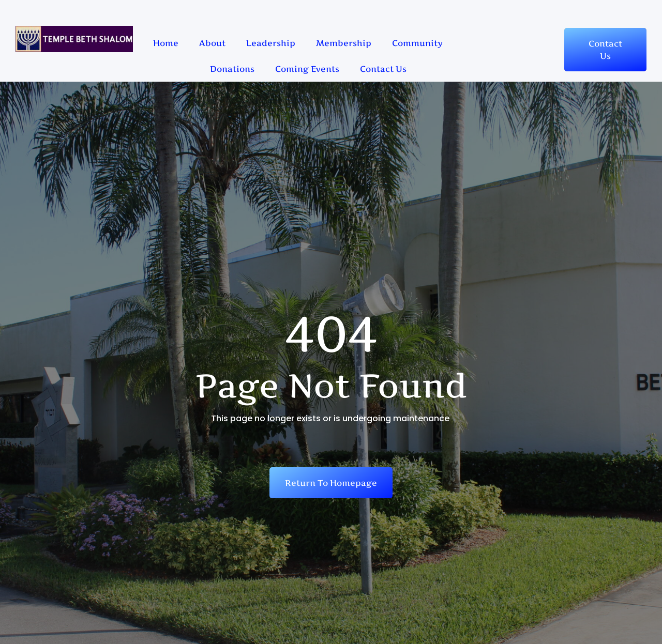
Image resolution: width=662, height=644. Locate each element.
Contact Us (383, 69)
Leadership (271, 43)
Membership (344, 43)
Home (166, 43)
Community (417, 43)
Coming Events (307, 69)
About (212, 43)
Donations (232, 69)
